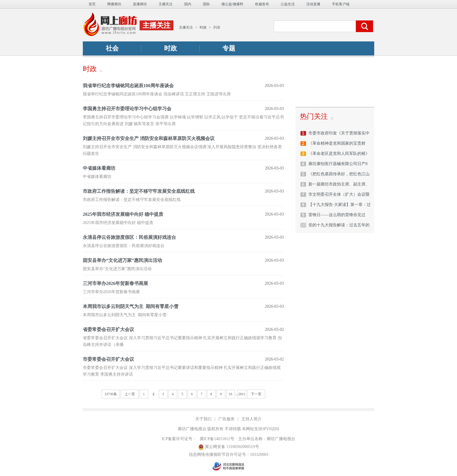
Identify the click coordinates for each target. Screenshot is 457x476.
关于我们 (203, 419)
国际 (206, 4)
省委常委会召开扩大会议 (108, 329)
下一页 (256, 394)
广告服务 (226, 419)
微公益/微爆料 (232, 4)
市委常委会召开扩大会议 (108, 359)
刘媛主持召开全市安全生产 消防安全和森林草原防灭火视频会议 (149, 138)
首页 (92, 4)
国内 (188, 4)
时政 (203, 27)
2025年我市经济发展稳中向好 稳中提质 (123, 214)
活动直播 (313, 4)
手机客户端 (341, 4)
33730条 (111, 394)
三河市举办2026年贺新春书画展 (115, 283)
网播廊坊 (114, 4)
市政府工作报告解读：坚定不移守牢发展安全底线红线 (139, 191)
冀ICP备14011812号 (217, 439)
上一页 (130, 394)
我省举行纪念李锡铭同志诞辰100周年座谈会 (128, 86)
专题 (229, 48)
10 (231, 394)
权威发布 (262, 4)
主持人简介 (252, 419)
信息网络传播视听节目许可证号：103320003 (229, 455)
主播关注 (166, 4)
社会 (112, 48)
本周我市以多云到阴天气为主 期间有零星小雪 (131, 306)
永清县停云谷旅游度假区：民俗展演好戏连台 (129, 237)
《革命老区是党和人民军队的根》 (339, 154)
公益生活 (288, 4)
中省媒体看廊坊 (99, 168)
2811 (242, 394)
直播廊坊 (140, 4)
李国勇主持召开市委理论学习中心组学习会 (127, 109)
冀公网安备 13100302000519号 (229, 447)
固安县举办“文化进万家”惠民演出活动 (122, 260)
